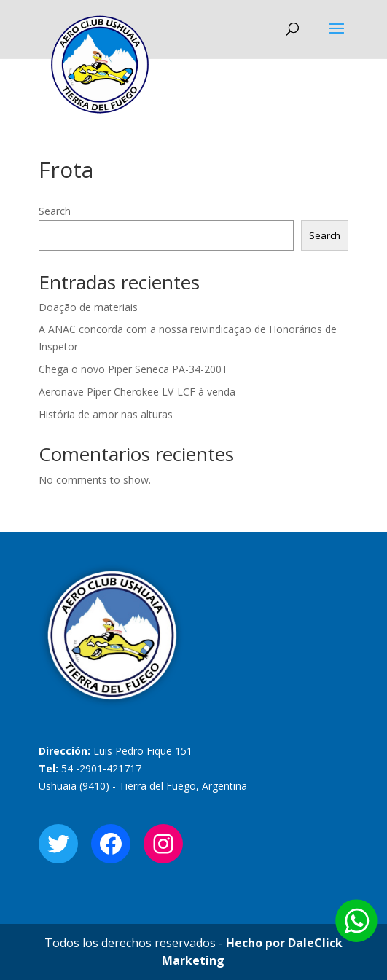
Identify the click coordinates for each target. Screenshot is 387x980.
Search (55, 211)
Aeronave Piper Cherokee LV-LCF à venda (137, 392)
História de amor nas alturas (106, 414)
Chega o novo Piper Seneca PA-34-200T (133, 369)
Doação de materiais (88, 307)
